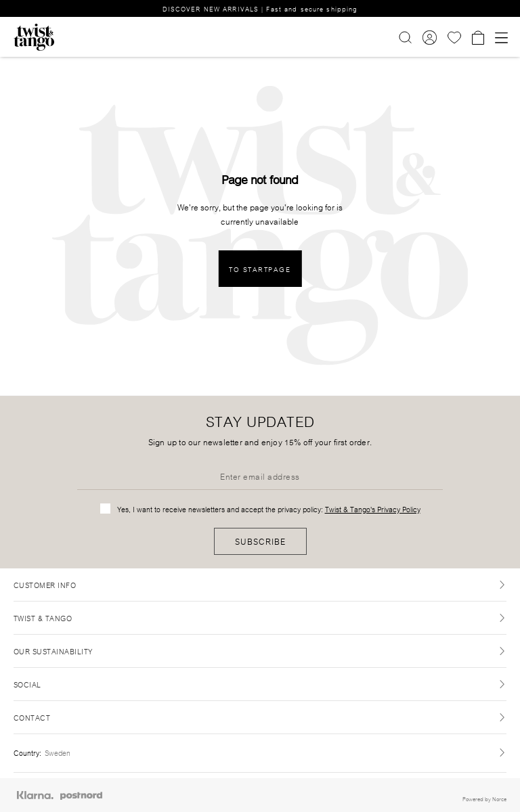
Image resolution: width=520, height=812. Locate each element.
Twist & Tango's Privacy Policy (373, 509)
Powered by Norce (484, 798)
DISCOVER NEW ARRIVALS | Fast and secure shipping (260, 8)
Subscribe (260, 541)
